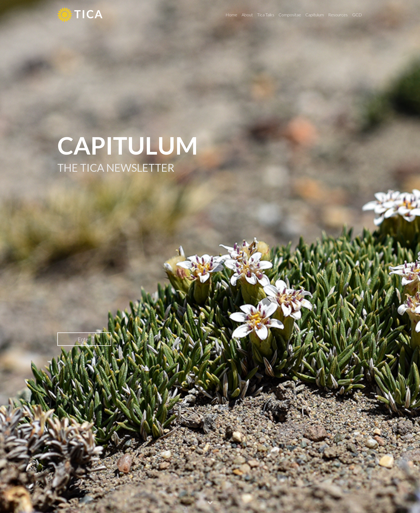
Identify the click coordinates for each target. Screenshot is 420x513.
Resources (338, 15)
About (247, 15)
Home (231, 15)
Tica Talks (266, 15)
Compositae (290, 15)
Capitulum (315, 15)
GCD (357, 15)
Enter (84, 339)
